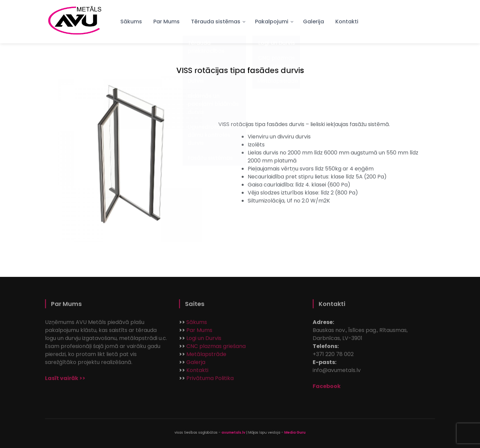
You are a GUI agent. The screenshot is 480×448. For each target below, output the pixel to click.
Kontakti (347, 22)
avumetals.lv (235, 432)
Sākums (131, 22)
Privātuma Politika (210, 380)
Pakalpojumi (272, 22)
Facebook (327, 388)
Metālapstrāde (206, 356)
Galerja (196, 364)
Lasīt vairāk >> (65, 380)
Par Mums (166, 22)
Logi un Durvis (204, 340)
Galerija (313, 22)
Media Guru (280, 432)
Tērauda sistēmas (216, 22)
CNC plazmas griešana (216, 348)
